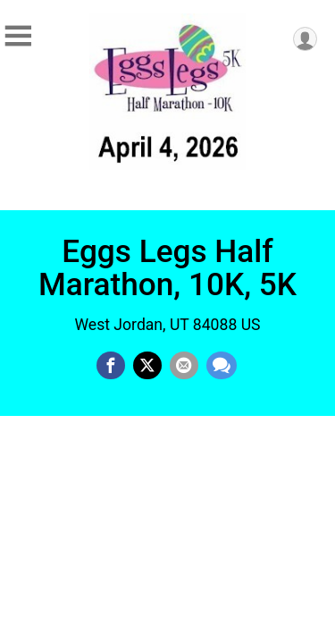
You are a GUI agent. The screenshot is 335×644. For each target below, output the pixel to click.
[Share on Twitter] (147, 366)
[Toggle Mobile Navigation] (18, 36)
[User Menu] (305, 39)
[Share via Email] (184, 366)
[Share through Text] (222, 366)
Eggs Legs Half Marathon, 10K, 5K (167, 268)
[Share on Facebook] (111, 366)
